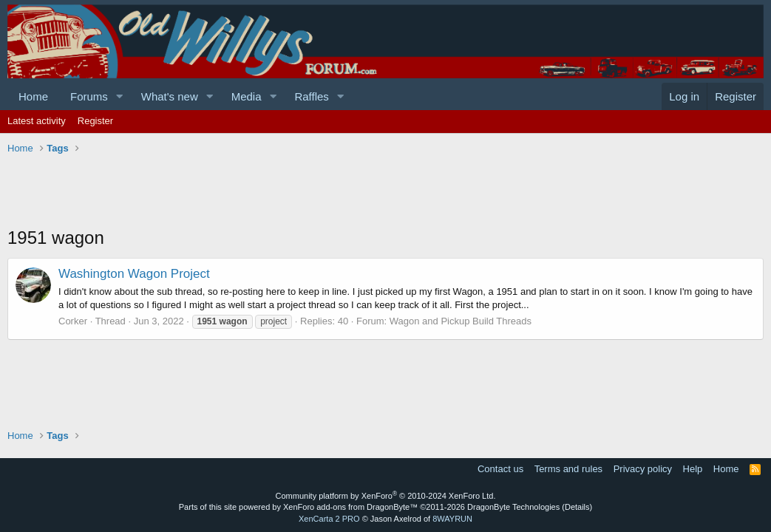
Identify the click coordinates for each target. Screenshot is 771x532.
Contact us (500, 469)
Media (247, 96)
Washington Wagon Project (134, 274)
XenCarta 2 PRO (329, 519)
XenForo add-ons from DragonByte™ (350, 507)
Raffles (311, 96)
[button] (120, 96)
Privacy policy (643, 469)
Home (33, 96)
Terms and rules (568, 469)
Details (577, 507)
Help (693, 469)
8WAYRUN (452, 519)
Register (95, 121)
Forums (89, 96)
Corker (73, 321)
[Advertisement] (276, 192)
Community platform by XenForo (386, 496)
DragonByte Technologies (513, 507)
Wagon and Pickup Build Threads (461, 321)
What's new (170, 96)
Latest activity (37, 121)
